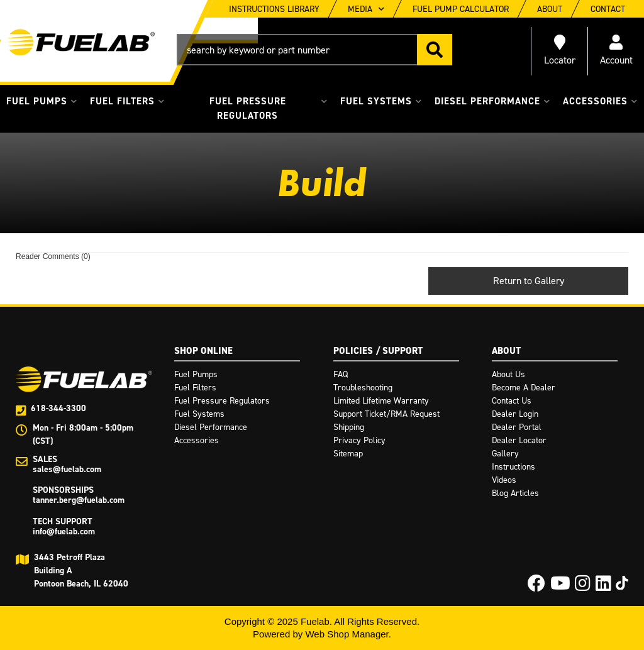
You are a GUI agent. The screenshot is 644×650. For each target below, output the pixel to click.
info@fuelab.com (64, 532)
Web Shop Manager (347, 634)
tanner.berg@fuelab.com (79, 500)
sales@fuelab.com (67, 469)
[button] (314, 50)
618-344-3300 (58, 408)
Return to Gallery (529, 281)
